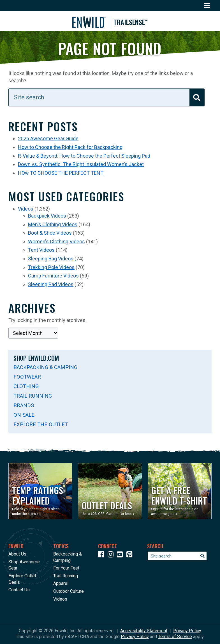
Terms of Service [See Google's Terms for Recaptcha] (175, 637)
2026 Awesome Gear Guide (48, 140)
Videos (26, 210)
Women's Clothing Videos (56, 243)
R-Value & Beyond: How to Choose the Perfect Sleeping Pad (84, 157)
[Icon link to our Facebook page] (102, 555)
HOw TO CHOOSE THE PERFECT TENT (61, 174)
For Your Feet (66, 568)
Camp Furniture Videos (53, 277)
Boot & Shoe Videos (50, 235)
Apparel (61, 584)
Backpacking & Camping (45, 369)
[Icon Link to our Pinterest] (131, 555)
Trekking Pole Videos (51, 269)
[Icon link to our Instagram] (112, 555)
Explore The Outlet (41, 426)
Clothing (26, 388)
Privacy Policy (187, 631)
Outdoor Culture (69, 591)
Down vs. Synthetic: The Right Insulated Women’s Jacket (81, 166)
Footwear (27, 378)
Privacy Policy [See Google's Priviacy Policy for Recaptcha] (135, 637)
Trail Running (33, 397)
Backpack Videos (47, 217)
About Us (17, 554)
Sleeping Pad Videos (51, 286)
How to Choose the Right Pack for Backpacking (70, 149)
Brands (24, 407)
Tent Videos (41, 252)
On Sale (24, 416)
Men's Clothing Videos (53, 226)
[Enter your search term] (106, 99)
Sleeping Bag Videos (51, 260)
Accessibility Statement (144, 631)
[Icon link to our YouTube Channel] (121, 555)
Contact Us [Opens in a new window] (19, 590)
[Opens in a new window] (40, 491)
